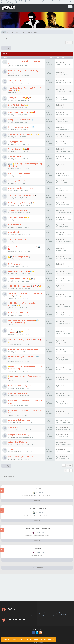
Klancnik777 (14, 444)
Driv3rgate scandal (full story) (19, 435)
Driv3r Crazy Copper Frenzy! (18, 240)
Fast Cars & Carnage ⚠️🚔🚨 (18, 149)
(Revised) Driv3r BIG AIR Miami (19, 210)
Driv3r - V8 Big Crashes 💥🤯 (18, 105)
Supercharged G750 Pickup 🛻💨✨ (21, 271)
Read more (47, 639)
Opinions (11, 449)
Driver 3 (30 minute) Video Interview (21, 457)
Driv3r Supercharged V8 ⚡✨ (19, 217)
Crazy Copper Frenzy (15, 142)
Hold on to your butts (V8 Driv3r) (20, 173)
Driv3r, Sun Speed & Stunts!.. (18, 313)
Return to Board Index (8, 476)
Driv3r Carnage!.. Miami (16, 264)
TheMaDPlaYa (14, 452)
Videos (4, 39)
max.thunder (14, 430)
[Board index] (4, 32)
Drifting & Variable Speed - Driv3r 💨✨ (22, 120)
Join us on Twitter (22, 620)
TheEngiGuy (14, 437)
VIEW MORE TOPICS (37, 568)
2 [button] (68, 471)
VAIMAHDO (62, 457)
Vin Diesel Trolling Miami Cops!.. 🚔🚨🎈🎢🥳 (25, 286)
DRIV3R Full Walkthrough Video (19, 420)
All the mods (38, 489)
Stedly (11, 66)
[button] (71, 470)
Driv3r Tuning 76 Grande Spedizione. (21, 386)
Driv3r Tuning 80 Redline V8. (18, 393)
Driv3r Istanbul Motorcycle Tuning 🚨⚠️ (22, 196)
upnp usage (38, 548)
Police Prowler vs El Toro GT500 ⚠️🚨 (22, 112)
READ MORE (37, 500)
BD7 (11, 190)
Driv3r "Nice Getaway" (16, 156)
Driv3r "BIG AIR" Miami (16, 225)
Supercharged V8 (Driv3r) (17, 181)
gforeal (12, 459)
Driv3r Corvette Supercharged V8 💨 (21, 127)
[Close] (54, 639)
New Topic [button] (6, 48)
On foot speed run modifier (38, 509)
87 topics (69, 43)
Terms (40, 629)
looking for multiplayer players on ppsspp (38, 529)
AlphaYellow (14, 422)
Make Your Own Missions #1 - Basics (21, 188)
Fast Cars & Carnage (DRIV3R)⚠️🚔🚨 (22, 279)
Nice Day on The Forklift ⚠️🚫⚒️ (20, 98)
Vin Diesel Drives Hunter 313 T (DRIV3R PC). (23, 349)
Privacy (34, 629)
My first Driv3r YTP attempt (18, 442)
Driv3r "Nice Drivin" (15, 232)
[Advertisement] (37, 588)
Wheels (61, 449)
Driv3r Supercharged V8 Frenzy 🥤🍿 (21, 203)
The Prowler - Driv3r (15, 81)
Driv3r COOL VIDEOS (15, 427)
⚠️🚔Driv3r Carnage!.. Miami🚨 (19, 257)
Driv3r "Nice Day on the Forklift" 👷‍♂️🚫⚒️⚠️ (24, 134)
